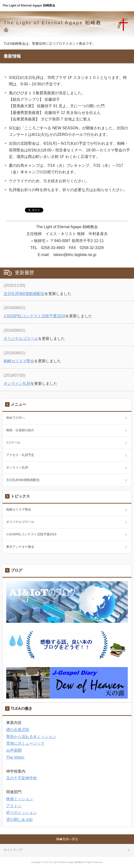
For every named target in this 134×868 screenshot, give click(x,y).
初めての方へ (16, 418)
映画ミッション (20, 799)
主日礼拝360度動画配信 (24, 294)
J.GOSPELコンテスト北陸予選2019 (34, 316)
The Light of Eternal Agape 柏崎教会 (29, 5)
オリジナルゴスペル (21, 339)
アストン (14, 806)
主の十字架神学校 (22, 778)
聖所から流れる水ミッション (31, 737)
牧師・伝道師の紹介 (20, 430)
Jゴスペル (13, 442)
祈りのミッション (22, 813)
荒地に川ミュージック (25, 743)
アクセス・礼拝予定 (20, 455)
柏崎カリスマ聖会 (19, 361)
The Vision (15, 757)
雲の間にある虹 (20, 820)
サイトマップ (13, 850)
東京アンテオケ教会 (20, 547)
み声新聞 (14, 750)
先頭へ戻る (70, 839)
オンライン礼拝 (17, 384)
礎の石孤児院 (18, 730)
